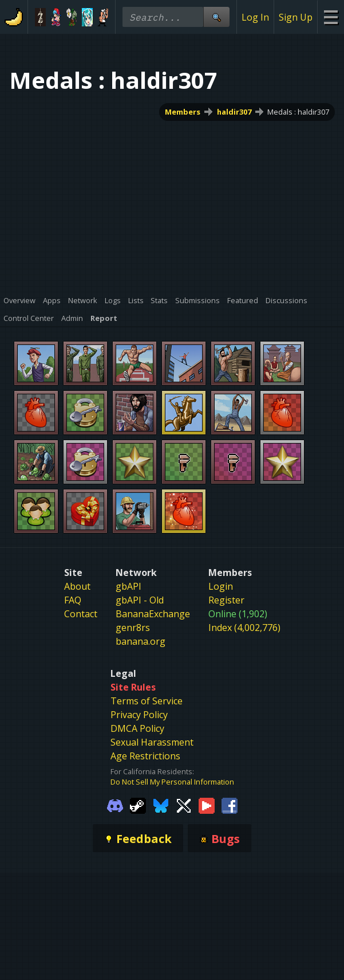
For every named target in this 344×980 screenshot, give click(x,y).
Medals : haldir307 (298, 112)
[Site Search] (216, 17)
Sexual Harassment (152, 742)
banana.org (141, 641)
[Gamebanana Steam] (138, 805)
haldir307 (234, 112)
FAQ (73, 600)
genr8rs (133, 628)
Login (221, 586)
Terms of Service (147, 701)
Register (226, 600)
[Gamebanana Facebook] (230, 805)
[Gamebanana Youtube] (207, 805)
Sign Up (296, 17)
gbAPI (128, 586)
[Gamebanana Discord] (115, 805)
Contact (81, 614)
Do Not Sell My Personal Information (172, 782)
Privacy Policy (139, 715)
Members (183, 112)
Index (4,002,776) (244, 628)
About (77, 586)
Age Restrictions (145, 756)
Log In (255, 17)
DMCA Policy (137, 728)
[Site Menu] (331, 17)
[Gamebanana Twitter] (184, 805)
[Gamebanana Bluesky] (161, 805)
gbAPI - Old (140, 600)
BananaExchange (153, 614)
